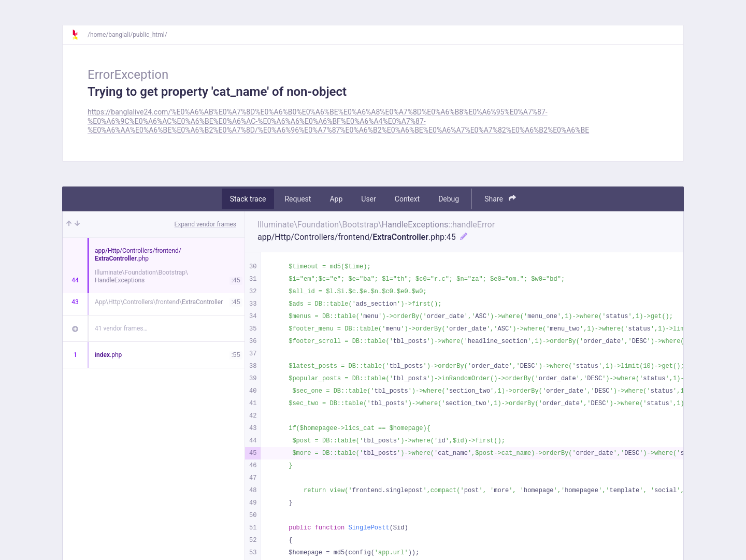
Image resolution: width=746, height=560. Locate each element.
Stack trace (248, 199)
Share (500, 199)
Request (298, 199)
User (368, 199)
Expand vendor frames (205, 224)
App (336, 199)
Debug (449, 199)
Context (407, 199)
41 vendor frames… (121, 328)
